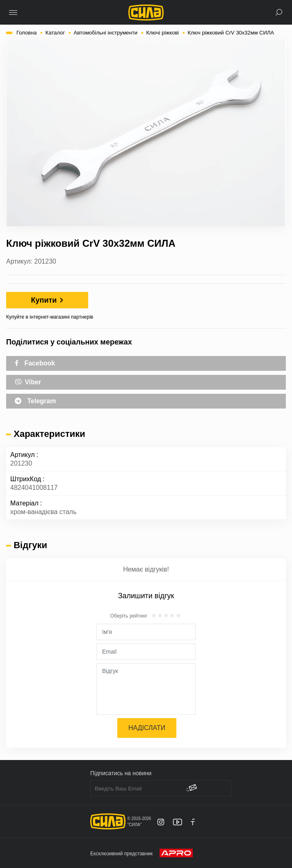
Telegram (35, 401)
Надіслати (147, 728)
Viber (28, 381)
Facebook (35, 363)
